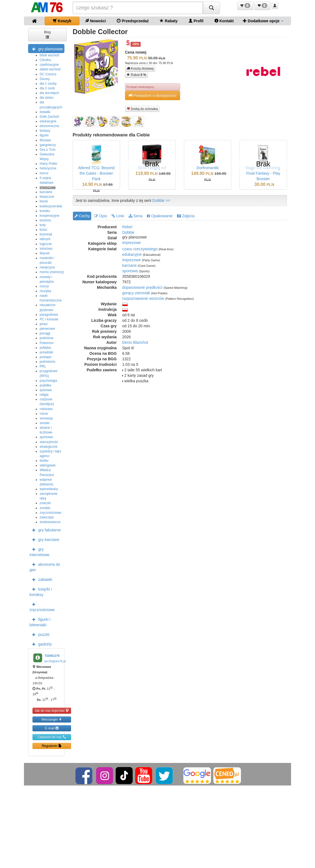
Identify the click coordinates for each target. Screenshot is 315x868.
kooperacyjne (49, 216)
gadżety (41, 644)
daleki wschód (50, 69)
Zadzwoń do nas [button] (52, 737)
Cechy (82, 216)
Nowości (95, 21)
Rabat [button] (136, 75)
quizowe (46, 390)
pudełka (45, 385)
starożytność (49, 442)
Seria (136, 216)
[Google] (197, 775)
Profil (196, 21)
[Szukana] (138, 8)
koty (43, 225)
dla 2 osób (47, 88)
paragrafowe (49, 315)
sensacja (46, 418)
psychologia (48, 381)
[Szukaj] (211, 8)
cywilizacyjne (49, 65)
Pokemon (47, 343)
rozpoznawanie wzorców (143, 298)
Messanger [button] (52, 719)
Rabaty (169, 21)
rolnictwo (46, 409)
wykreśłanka (49, 489)
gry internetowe (39, 551)
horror (44, 173)
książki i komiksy (41, 591)
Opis (101, 216)
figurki (44, 135)
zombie (45, 508)
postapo (46, 357)
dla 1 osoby (48, 84)
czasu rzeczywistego (140, 249)
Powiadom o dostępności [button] (153, 95)
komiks (45, 211)
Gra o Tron (47, 150)
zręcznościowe (51, 513)
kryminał (46, 234)
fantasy (45, 131)
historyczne (48, 168)
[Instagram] (105, 775)
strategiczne (49, 447)
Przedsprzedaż (133, 21)
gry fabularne (45, 530)
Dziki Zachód (49, 117)
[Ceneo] (227, 775)
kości (43, 230)
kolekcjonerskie (51, 206)
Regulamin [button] (52, 746)
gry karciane (44, 539)
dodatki (45, 112)
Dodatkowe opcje (263, 21)
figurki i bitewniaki (40, 622)
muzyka (45, 291)
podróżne (47, 338)
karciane (46, 192)
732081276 (52, 656)
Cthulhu (45, 60)
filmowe (45, 140)
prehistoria (47, 362)
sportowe (46, 437)
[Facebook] (84, 775)
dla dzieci (47, 98)
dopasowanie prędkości (142, 287)
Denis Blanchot (135, 342)
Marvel (45, 253)
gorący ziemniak (136, 293)
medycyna (47, 267)
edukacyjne (48, 121)
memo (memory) (52, 272)
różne (44, 414)
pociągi (45, 333)
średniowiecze (50, 522)
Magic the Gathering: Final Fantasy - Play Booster (263, 173)
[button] (245, 6)
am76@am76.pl (55, 661)
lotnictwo (46, 249)
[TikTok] (124, 775)
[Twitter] (165, 775)
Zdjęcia (186, 216)
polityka (45, 348)
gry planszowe (46, 49)
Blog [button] (47, 34)
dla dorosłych (49, 93)
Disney (45, 79)
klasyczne (47, 197)
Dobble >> (161, 200)
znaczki (45, 503)
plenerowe (47, 329)
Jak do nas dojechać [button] (52, 711)
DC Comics (48, 74)
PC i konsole (49, 319)
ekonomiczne (49, 126)
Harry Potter (49, 164)
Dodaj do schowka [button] (142, 109)
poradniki (46, 352)
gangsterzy (48, 145)
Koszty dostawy (140, 68)
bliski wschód (49, 55)
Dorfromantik (208, 168)
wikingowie (48, 465)
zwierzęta (47, 517)
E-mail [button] (52, 728)
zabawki (41, 579)
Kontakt (224, 21)
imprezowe (48, 187)
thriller (44, 461)
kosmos (45, 220)
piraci (44, 324)
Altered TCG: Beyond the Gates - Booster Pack (96, 173)
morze (44, 286)
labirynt (45, 239)
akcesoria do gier (45, 567)
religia (44, 395)
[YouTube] (144, 775)
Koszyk (62, 21)
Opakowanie (160, 216)
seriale (44, 423)
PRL (43, 366)
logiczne (46, 244)
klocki (44, 201)
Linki (118, 216)
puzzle (39, 634)
